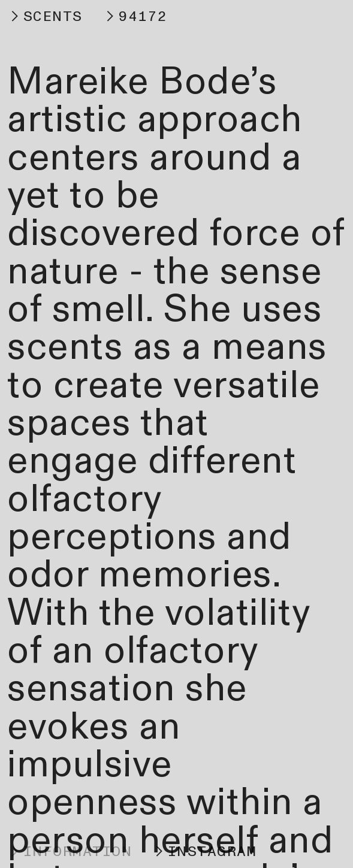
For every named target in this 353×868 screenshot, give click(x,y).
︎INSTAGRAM (204, 852)
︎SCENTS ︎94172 (87, 16)
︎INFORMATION (70, 852)
